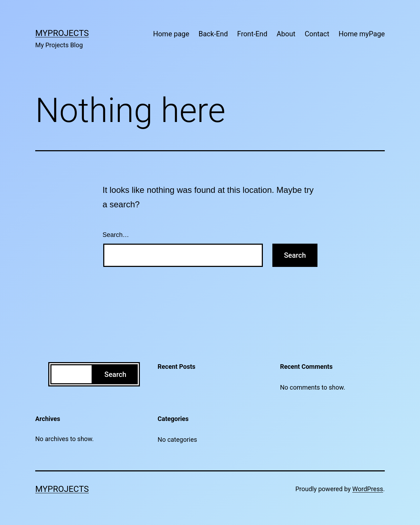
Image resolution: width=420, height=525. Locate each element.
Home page (171, 34)
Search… (116, 235)
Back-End (213, 34)
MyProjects (62, 33)
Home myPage (362, 34)
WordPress (368, 489)
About (286, 34)
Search (115, 374)
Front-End (252, 34)
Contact (317, 34)
